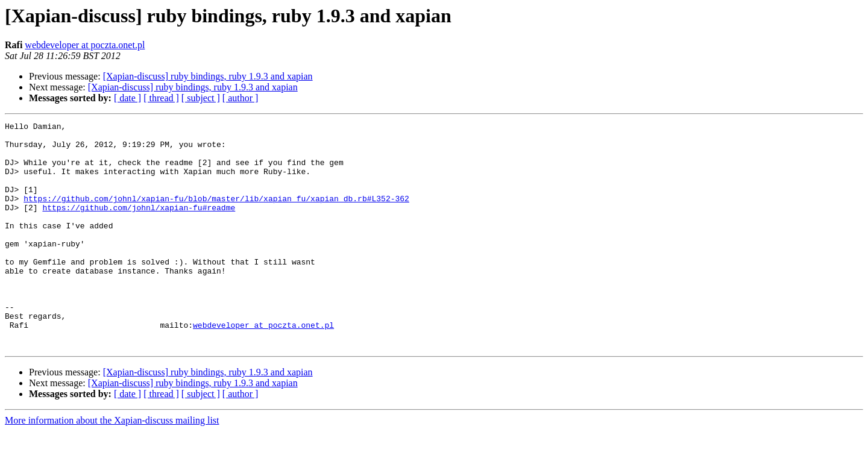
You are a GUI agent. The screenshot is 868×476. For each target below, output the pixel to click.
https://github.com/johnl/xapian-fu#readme (139, 225)
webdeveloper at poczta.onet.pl (85, 45)
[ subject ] (201, 98)
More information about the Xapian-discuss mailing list (112, 465)
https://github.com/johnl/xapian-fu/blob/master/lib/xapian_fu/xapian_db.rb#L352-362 (216, 215)
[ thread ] (161, 98)
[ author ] (241, 98)
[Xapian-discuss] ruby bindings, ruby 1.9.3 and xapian (208, 76)
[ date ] (127, 98)
